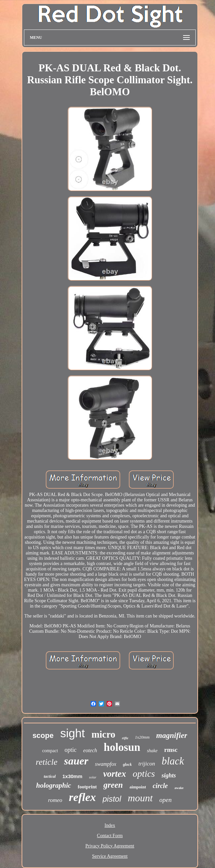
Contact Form (110, 836)
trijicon (147, 764)
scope (43, 735)
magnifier (172, 735)
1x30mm (72, 776)
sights (169, 775)
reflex (82, 797)
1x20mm (142, 737)
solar (93, 777)
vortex (114, 774)
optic (70, 750)
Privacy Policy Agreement (110, 846)
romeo (55, 800)
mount (140, 798)
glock (127, 764)
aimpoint (138, 787)
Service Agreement (110, 856)
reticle (46, 762)
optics (144, 774)
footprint (87, 787)
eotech (90, 750)
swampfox (106, 764)
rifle (125, 738)
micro (103, 734)
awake (179, 788)
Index (110, 825)
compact (50, 751)
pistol (112, 799)
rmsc (171, 750)
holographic (54, 785)
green (113, 785)
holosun (122, 747)
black (173, 761)
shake (152, 751)
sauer (76, 761)
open (166, 800)
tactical (50, 776)
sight (72, 733)
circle (160, 786)
